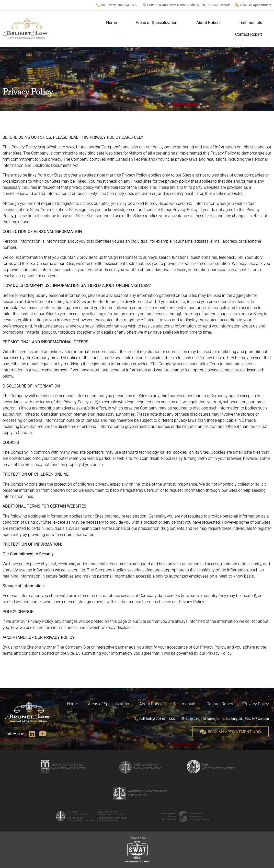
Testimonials (250, 23)
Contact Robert (249, 34)
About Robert (208, 23)
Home (111, 23)
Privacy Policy (256, 704)
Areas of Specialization (157, 23)
